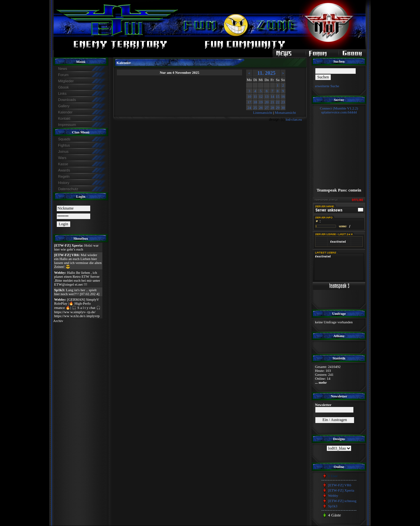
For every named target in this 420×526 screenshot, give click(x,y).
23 (283, 102)
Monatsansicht (285, 112)
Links (62, 93)
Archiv (58, 321)
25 (255, 108)
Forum (63, 75)
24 (249, 108)
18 (255, 102)
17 (249, 102)
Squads (64, 139)
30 (283, 108)
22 (278, 102)
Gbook (63, 87)
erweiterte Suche (327, 86)
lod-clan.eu (294, 119)
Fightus (64, 145)
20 (267, 102)
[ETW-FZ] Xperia (341, 490)
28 (273, 108)
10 (249, 96)
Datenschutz (68, 189)
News (63, 69)
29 (278, 108)
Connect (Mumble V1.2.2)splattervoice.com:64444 (339, 110)
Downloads (67, 100)
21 (273, 102)
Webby (333, 496)
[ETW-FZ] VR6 (340, 485)
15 (278, 96)
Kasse (63, 164)
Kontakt (64, 118)
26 (261, 108)
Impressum (67, 125)
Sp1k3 (333, 506)
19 (261, 102)
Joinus (63, 152)
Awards (64, 170)
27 (267, 108)
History (64, 183)
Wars (62, 158)
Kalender (65, 112)
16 (283, 96)
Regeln (64, 176)
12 (261, 96)
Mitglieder (66, 81)
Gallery (64, 106)
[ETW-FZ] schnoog (342, 501)
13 (267, 96)
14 (273, 96)
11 (255, 96)
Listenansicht (263, 112)
